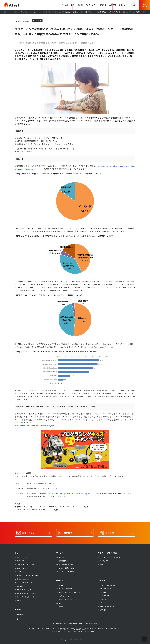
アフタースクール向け (66, 565)
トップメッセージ (107, 596)
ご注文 (17, 619)
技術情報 (103, 5)
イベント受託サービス (66, 568)
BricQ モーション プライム (27, 593)
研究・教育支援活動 (107, 606)
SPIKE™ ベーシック (24, 590)
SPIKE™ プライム (23, 557)
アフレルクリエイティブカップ (111, 557)
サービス (60, 553)
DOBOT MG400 (23, 568)
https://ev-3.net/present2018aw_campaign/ (40, 426)
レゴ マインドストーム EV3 (27, 575)
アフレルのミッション (108, 585)
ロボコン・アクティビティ (87, 5)
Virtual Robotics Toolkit (27, 583)
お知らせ (122, 5)
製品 (73, 5)
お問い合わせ (145, 5)
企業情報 (113, 5)
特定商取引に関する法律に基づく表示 (83, 624)
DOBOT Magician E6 (26, 565)
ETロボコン (105, 561)
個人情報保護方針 (59, 624)
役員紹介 (103, 599)
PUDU (19, 572)
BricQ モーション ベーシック (27, 597)
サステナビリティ (106, 589)
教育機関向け (63, 561)
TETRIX (20, 586)
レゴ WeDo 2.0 (23, 579)
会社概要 (103, 592)
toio (19, 601)
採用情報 (103, 610)
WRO (102, 565)
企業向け (62, 557)
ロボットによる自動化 (66, 572)
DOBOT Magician (24, 561)
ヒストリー (104, 603)
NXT (60, 603)
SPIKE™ (62, 585)
